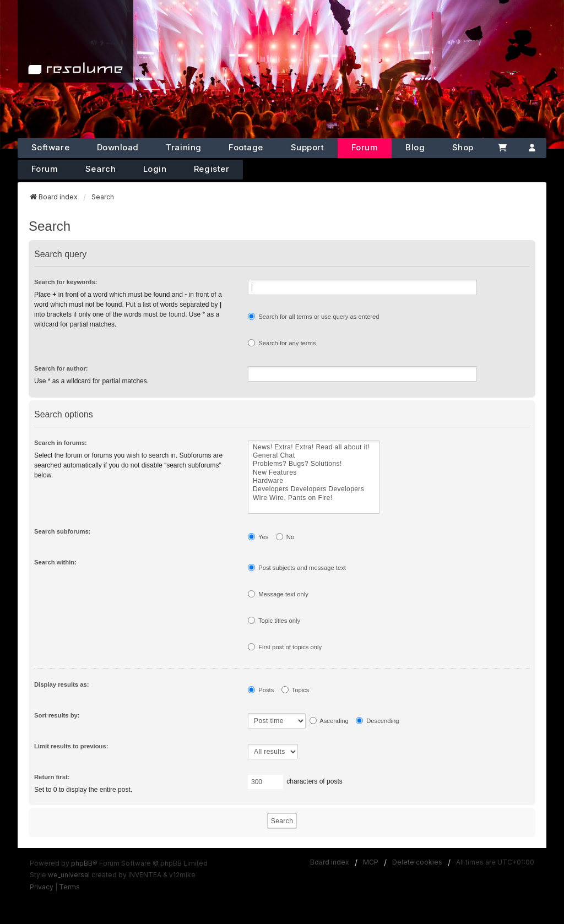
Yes (258, 537)
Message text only (278, 594)
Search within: (55, 562)
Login (155, 169)
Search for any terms (282, 343)
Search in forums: (61, 443)
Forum (365, 147)
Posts (261, 690)
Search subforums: (63, 531)
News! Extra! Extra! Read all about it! (314, 447)
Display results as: (61, 684)
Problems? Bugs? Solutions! (314, 464)
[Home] (75, 41)
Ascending (329, 721)
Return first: (52, 777)
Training (183, 147)
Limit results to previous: (71, 746)
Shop (463, 147)
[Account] (532, 148)
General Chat (314, 456)
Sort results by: (57, 715)
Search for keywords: (66, 282)
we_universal (69, 875)
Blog (415, 147)
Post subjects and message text (297, 567)
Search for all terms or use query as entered (314, 316)
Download (118, 147)
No (285, 537)
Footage (246, 147)
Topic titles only (274, 620)
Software (50, 147)
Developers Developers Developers (314, 489)
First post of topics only (285, 647)
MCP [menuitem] (371, 862)
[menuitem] (42, 887)
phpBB (82, 863)
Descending (378, 721)
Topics (295, 690)
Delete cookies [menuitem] (417, 862)
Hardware (314, 481)
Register (211, 169)
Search (101, 169)
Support (308, 147)
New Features (314, 473)
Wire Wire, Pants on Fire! (314, 498)
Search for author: (61, 368)
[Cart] (503, 148)
